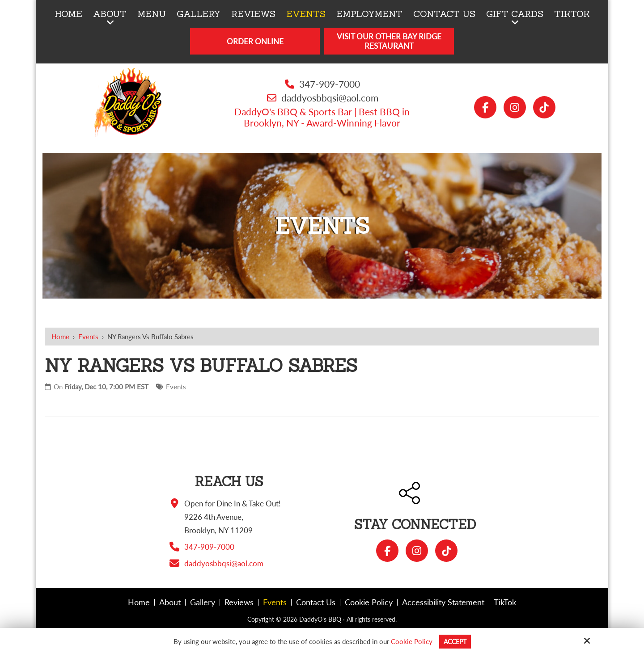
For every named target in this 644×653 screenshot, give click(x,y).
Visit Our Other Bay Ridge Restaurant (389, 41)
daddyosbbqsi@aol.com (330, 98)
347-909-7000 (330, 84)
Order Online (255, 41)
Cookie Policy (410, 641)
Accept (455, 641)
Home (60, 337)
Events (88, 337)
